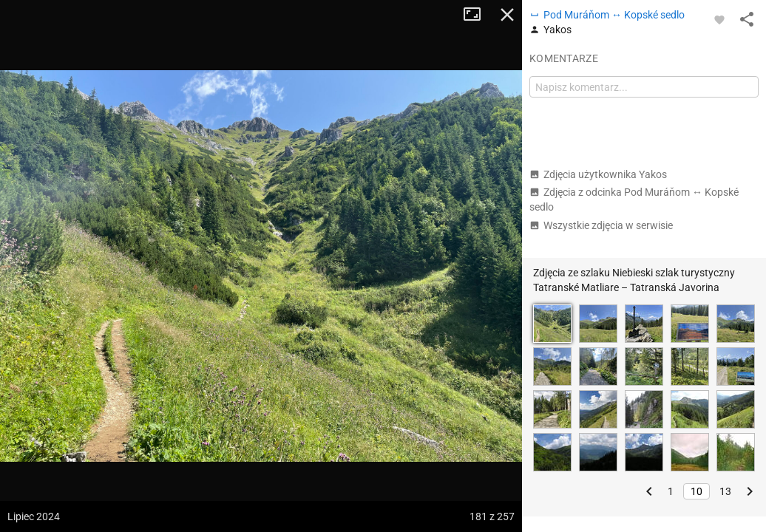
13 (725, 491)
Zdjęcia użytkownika (598, 174)
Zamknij (507, 15)
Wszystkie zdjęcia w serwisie (601, 225)
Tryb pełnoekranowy (478, 15)
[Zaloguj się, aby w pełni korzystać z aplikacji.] (719, 19)
